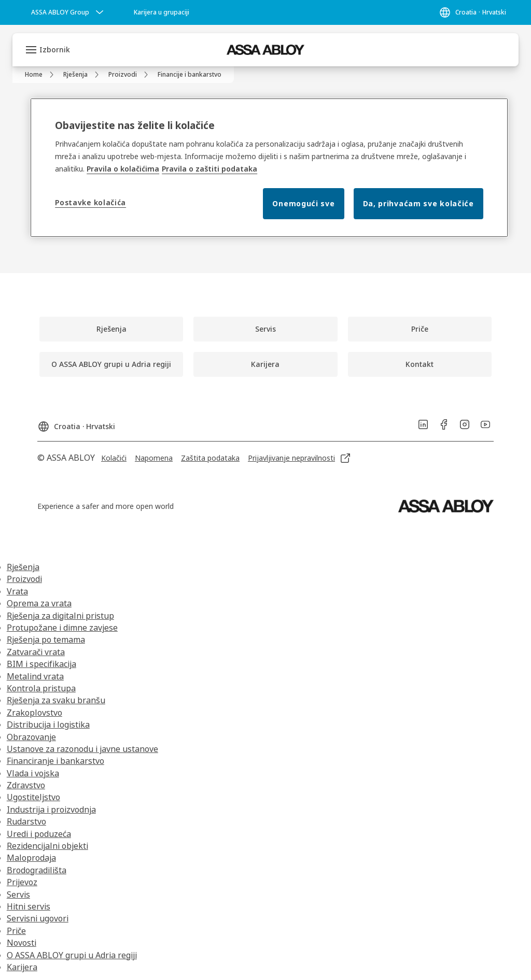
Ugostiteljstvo (33, 797)
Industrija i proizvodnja (51, 809)
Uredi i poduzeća (39, 834)
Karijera (22, 967)
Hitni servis (29, 906)
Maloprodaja (31, 858)
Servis (18, 894)
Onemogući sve (303, 203)
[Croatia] (472, 12)
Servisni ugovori (38, 918)
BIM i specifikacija (41, 664)
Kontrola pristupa (41, 688)
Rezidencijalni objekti (47, 846)
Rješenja (23, 567)
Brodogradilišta (37, 870)
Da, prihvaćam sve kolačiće (418, 203)
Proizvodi (24, 579)
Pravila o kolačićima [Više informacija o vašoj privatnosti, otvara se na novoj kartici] (123, 169)
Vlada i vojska (33, 773)
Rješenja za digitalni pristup (60, 616)
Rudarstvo (26, 821)
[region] (269, 167)
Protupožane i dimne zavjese (62, 628)
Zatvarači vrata (36, 652)
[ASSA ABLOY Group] (68, 12)
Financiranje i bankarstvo (55, 761)
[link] (162, 12)
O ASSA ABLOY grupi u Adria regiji (72, 955)
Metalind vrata (35, 676)
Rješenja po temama (46, 640)
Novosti (22, 943)
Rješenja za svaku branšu (56, 700)
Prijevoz (22, 882)
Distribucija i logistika (48, 725)
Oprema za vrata (39, 603)
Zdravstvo (26, 785)
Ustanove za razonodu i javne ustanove (82, 749)
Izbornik (55, 49)
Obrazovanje (31, 737)
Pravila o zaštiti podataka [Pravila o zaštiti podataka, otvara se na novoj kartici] (209, 169)
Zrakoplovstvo (34, 713)
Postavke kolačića (90, 202)
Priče (16, 931)
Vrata (17, 591)
